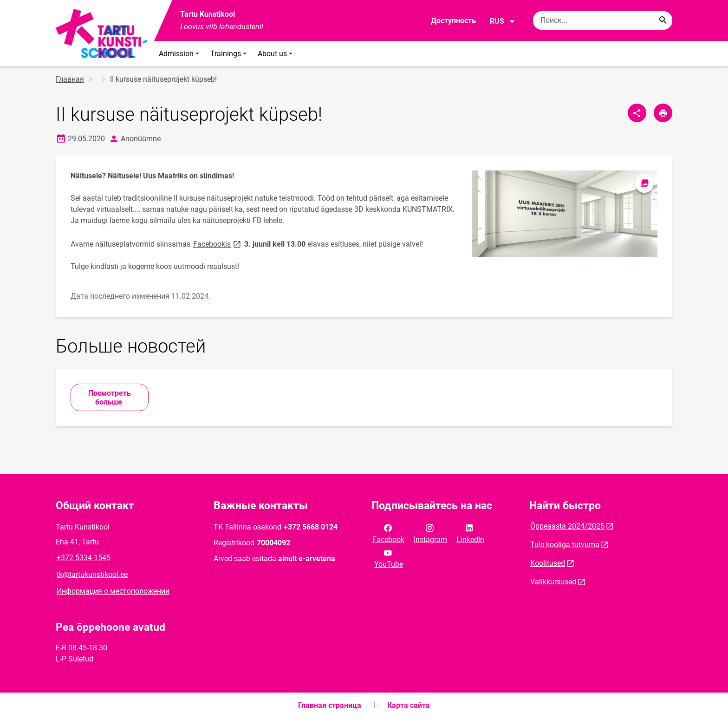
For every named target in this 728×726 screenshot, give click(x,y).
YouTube (389, 558)
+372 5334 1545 (84, 558)
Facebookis (218, 244)
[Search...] (663, 20)
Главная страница (330, 705)
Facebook (388, 533)
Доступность (453, 21)
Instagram (430, 533)
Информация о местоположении (113, 591)
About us (276, 54)
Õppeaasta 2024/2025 (567, 526)
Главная (70, 79)
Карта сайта (409, 705)
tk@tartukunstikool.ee (92, 574)
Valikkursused (553, 582)
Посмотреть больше (110, 398)
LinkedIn (470, 533)
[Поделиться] (637, 113)
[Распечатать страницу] (663, 113)
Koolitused (548, 563)
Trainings (229, 54)
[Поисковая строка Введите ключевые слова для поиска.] (603, 20)
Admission (180, 54)
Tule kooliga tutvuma (565, 545)
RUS (503, 21)
